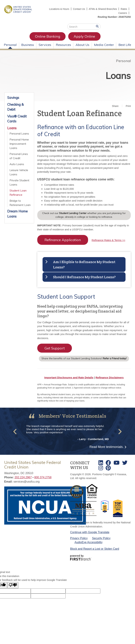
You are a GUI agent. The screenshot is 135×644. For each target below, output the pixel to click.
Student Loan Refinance (18, 193)
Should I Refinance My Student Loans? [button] (84, 277)
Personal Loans (19, 133)
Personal (10, 45)
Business (28, 45)
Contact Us (79, 9)
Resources (63, 45)
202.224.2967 (23, 477)
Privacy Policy (79, 538)
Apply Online (84, 36)
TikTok (108, 468)
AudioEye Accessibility (89, 542)
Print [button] (128, 106)
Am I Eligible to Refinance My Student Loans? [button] (84, 264)
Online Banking (48, 36)
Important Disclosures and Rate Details (69, 377)
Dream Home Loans (17, 214)
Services (45, 45)
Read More (107, 447)
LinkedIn (101, 463)
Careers (123, 13)
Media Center (104, 45)
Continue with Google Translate (90, 532)
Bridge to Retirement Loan (20, 203)
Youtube (117, 463)
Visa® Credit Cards (17, 119)
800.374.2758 (43, 477)
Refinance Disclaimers (110, 377)
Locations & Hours (59, 9)
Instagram (101, 468)
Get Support (55, 348)
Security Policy (101, 538)
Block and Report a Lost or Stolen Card (95, 549)
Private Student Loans (19, 182)
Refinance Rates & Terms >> (108, 240)
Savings (13, 98)
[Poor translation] (13, 585)
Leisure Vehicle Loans (19, 172)
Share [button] (115, 106)
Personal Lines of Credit (19, 156)
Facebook (108, 463)
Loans (118, 76)
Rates (124, 9)
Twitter (125, 463)
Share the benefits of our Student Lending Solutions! (84, 358)
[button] (15, 432)
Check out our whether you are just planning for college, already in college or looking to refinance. (84, 215)
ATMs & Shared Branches (103, 9)
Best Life (125, 45)
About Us (82, 45)
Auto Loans (17, 164)
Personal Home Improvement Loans (19, 144)
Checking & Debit (15, 107)
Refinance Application (63, 240)
